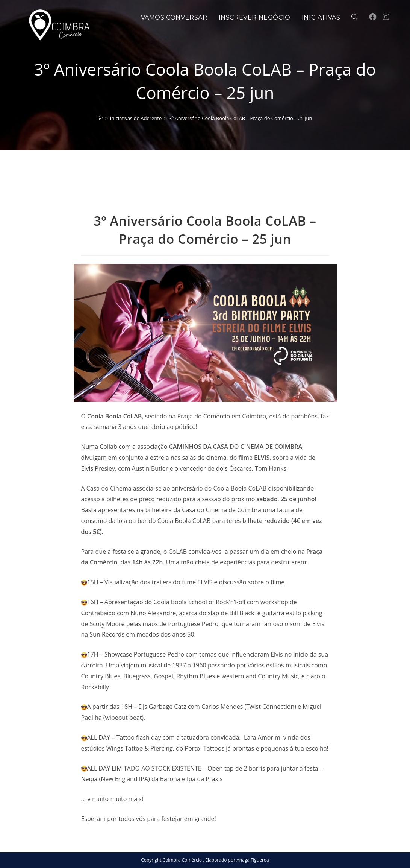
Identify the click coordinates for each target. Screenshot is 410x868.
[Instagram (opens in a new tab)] (386, 17)
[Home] (100, 118)
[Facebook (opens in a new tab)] (373, 17)
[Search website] (354, 18)
